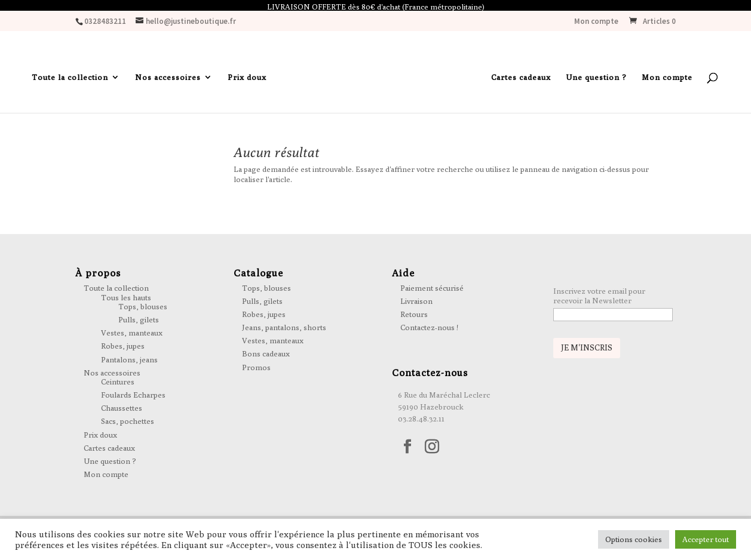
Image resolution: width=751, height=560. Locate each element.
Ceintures (118, 384)
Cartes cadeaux (521, 80)
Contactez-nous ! (429, 330)
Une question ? (596, 80)
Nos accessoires (168, 80)
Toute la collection (70, 80)
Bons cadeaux (266, 356)
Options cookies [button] (634, 539)
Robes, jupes (123, 349)
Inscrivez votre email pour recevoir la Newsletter (599, 298)
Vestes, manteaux (132, 335)
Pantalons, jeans (129, 362)
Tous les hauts (126, 300)
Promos (256, 370)
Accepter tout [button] (706, 539)
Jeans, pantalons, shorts (284, 330)
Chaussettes (122, 410)
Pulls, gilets (139, 322)
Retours (414, 316)
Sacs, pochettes (128, 424)
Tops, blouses (143, 309)
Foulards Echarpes (133, 397)
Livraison (416, 303)
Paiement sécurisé (432, 290)
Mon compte (596, 24)
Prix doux (247, 80)
